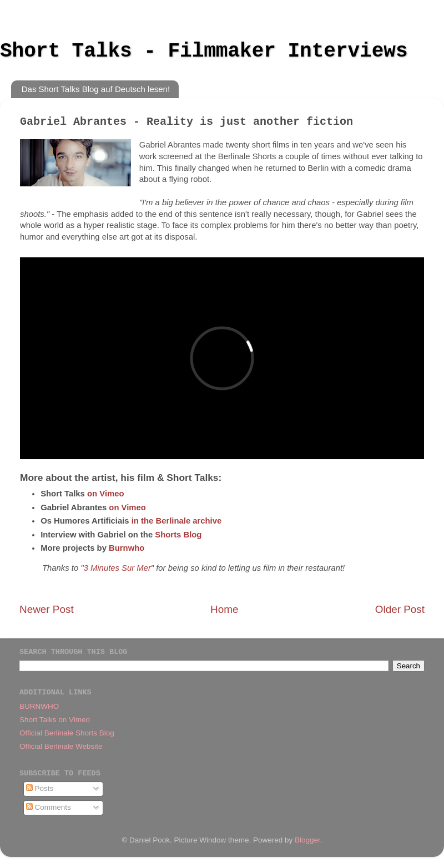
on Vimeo (106, 494)
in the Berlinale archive (177, 521)
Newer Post (47, 609)
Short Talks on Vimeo (55, 720)
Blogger (307, 840)
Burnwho (127, 548)
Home (224, 609)
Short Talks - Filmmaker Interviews (204, 51)
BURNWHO (39, 706)
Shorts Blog (178, 535)
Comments (49, 807)
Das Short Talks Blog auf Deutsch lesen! (96, 89)
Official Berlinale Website (61, 746)
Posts (40, 788)
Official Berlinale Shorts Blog (67, 733)
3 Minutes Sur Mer (117, 568)
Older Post (400, 609)
